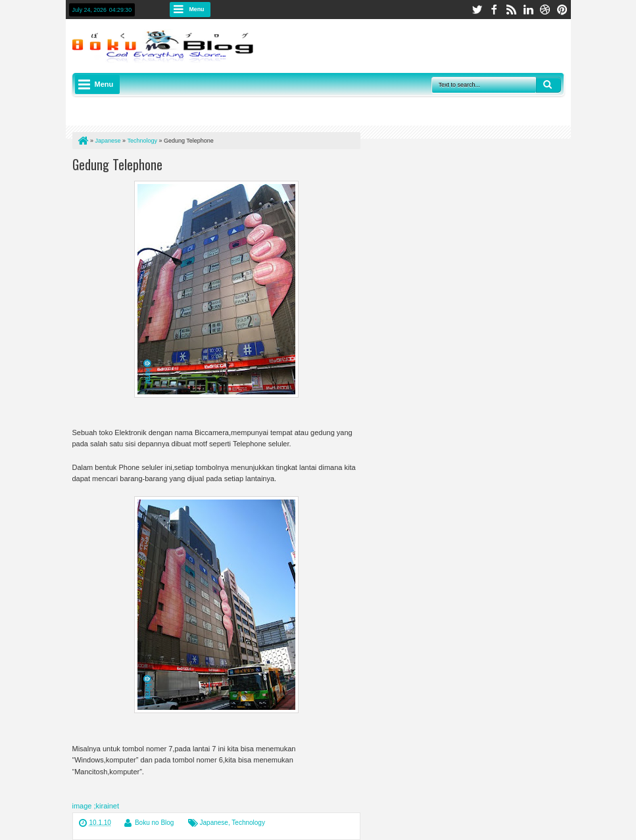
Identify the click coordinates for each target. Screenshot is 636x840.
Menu (197, 9)
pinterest (562, 10)
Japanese (214, 823)
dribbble (545, 10)
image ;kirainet (96, 806)
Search (549, 85)
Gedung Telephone (117, 164)
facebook (494, 10)
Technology (248, 823)
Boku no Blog (155, 823)
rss (511, 10)
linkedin (528, 10)
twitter (477, 10)
